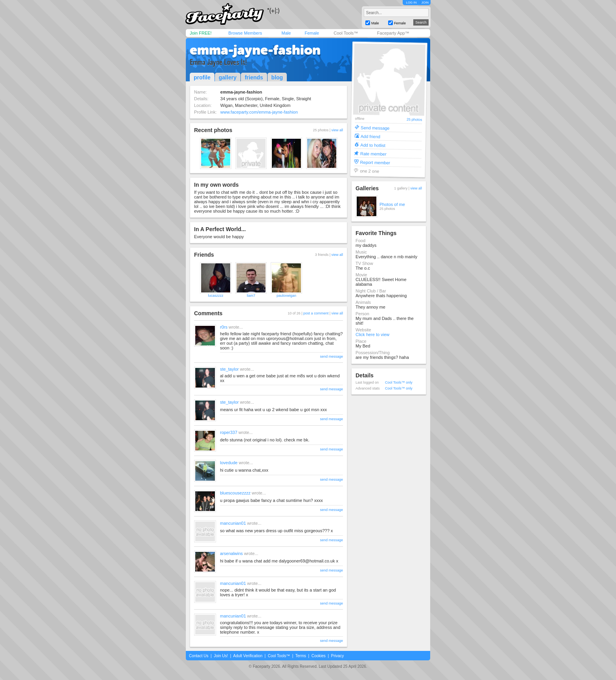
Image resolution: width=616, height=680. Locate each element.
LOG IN (411, 3)
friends (254, 77)
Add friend (370, 136)
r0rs (224, 327)
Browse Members (245, 33)
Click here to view (372, 334)
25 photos (414, 120)
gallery (228, 77)
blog (277, 77)
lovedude (229, 463)
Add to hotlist (373, 145)
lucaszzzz (215, 296)
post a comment (316, 313)
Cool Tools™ (346, 33)
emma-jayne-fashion (255, 50)
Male (286, 33)
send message (331, 357)
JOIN (425, 3)
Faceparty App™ (393, 33)
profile (202, 77)
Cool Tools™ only (399, 382)
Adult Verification (248, 656)
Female (312, 33)
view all (337, 130)
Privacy (338, 656)
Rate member (373, 153)
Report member (375, 162)
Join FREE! (201, 33)
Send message (375, 128)
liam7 (251, 296)
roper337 (229, 432)
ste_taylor (229, 369)
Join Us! (221, 656)
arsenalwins (231, 553)
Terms (301, 656)
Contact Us (199, 656)
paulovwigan (286, 296)
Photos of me (392, 204)
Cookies (319, 656)
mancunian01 (233, 523)
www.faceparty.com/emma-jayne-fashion (259, 112)
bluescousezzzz (235, 493)
